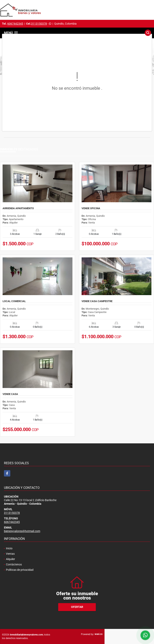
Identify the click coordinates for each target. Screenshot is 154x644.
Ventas (10, 554)
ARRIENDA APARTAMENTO (18, 208)
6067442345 (15, 24)
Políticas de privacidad (20, 570)
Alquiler (10, 559)
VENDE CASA (10, 394)
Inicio (9, 548)
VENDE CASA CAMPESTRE (97, 301)
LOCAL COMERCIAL (14, 301)
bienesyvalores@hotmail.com (22, 531)
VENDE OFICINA (91, 208)
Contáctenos (14, 564)
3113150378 (39, 24)
